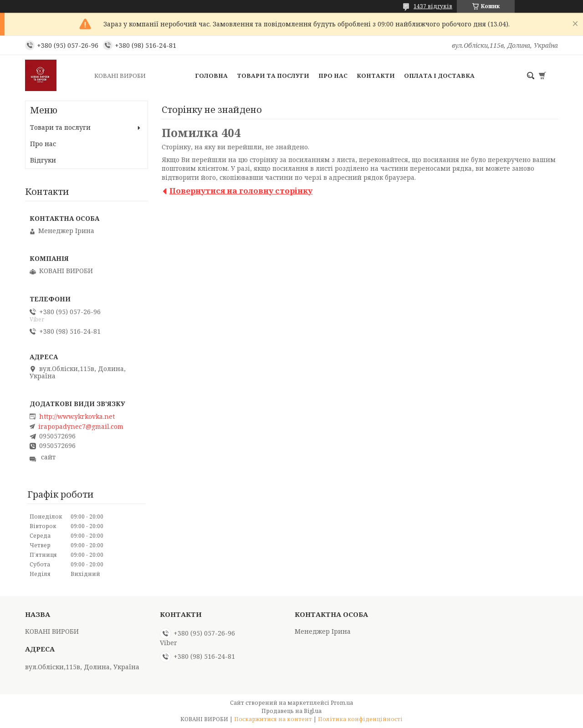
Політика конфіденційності (360, 719)
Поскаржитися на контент (273, 719)
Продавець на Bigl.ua (291, 711)
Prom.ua (342, 703)
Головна (211, 76)
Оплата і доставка (439, 76)
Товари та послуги (273, 76)
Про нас (333, 76)
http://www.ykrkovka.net (77, 417)
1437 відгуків (433, 6)
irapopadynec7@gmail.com (81, 427)
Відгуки (43, 160)
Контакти (376, 76)
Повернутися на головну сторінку (241, 191)
